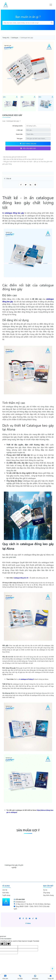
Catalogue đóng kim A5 (21, 578)
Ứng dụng (47, 893)
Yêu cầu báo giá (28, 148)
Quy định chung (48, 895)
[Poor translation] (7, 944)
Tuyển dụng (6, 895)
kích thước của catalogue (39, 562)
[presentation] (5, 103)
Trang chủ (6, 38)
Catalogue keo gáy (13, 121)
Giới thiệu (6, 893)
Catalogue (15, 38)
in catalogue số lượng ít (26, 679)
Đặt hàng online (28, 144)
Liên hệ (5, 890)
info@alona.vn (19, 902)
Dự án (45, 890)
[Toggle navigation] (51, 5)
